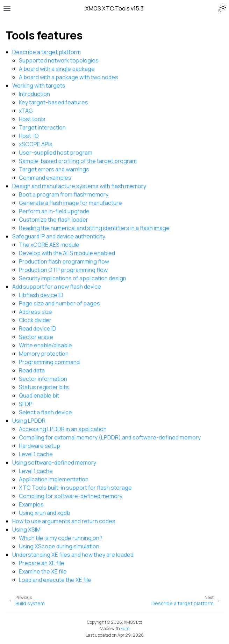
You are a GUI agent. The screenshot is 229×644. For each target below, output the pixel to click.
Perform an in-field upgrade (54, 211)
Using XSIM (26, 530)
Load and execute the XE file (55, 580)
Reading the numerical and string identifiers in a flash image (94, 228)
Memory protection (44, 354)
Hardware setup (40, 446)
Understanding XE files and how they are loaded (73, 555)
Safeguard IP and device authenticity (59, 236)
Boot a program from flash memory (64, 194)
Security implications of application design (73, 278)
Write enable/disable (45, 345)
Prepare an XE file (42, 563)
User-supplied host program (56, 153)
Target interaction (42, 127)
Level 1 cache (36, 454)
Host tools (32, 119)
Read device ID (38, 328)
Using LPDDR (29, 421)
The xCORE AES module (49, 245)
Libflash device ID (41, 295)
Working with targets (39, 86)
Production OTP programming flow (63, 270)
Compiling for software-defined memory (71, 496)
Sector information (43, 379)
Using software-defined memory (54, 462)
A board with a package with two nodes (69, 77)
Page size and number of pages (59, 303)
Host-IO (29, 136)
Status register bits (44, 387)
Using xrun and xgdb (45, 513)
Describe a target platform (46, 52)
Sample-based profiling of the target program (78, 161)
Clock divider (35, 320)
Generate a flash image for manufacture (70, 203)
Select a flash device (45, 412)
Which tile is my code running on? (61, 538)
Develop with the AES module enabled (67, 253)
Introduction (34, 94)
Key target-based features (53, 102)
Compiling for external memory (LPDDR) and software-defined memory (110, 437)
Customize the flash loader (53, 220)
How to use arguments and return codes (64, 521)
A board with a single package (57, 69)
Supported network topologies (59, 60)
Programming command (49, 362)
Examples (31, 504)
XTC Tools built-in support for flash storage (75, 488)
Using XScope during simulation (59, 546)
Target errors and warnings (54, 169)
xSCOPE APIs (36, 144)
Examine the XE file (43, 571)
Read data (32, 370)
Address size (35, 312)
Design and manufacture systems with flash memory (79, 186)
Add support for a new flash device (57, 287)
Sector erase (36, 337)
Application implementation (54, 479)
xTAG (26, 111)
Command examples (45, 178)
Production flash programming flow (64, 261)
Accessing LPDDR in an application (63, 429)
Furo (125, 628)
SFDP (26, 404)
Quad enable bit (39, 395)
